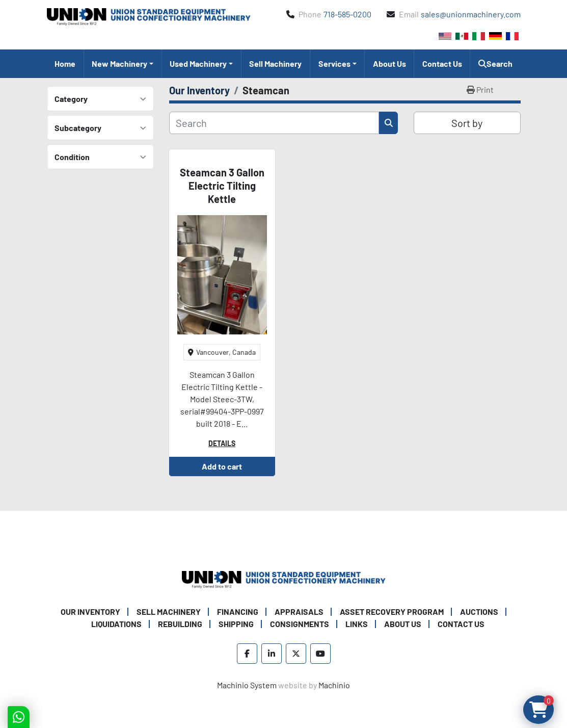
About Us (389, 63)
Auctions (479, 612)
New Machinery (119, 63)
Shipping (236, 624)
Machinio (334, 685)
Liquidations (116, 624)
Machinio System (247, 685)
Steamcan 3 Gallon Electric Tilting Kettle (222, 186)
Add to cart (222, 466)
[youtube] (320, 654)
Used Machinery (198, 63)
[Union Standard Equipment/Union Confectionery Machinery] (284, 578)
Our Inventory (90, 612)
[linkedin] (272, 654)
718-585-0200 (347, 14)
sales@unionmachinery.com (471, 14)
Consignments (300, 624)
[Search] (274, 123)
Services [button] (334, 63)
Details (222, 443)
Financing (238, 612)
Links (357, 624)
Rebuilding (180, 624)
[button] (123, 64)
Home (65, 63)
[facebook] (247, 654)
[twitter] (296, 654)
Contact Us (442, 63)
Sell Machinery (275, 63)
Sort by (467, 123)
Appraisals (299, 612)
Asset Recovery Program (392, 612)
